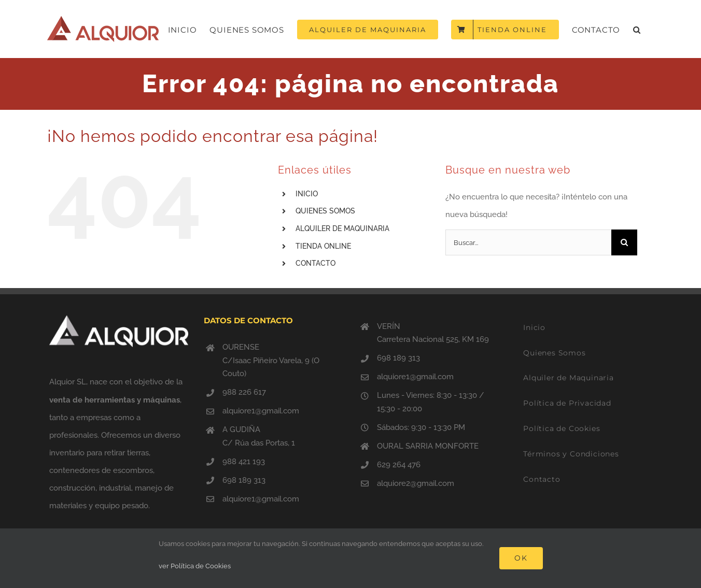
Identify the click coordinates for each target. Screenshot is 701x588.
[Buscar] (624, 242)
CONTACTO (316, 263)
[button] (637, 30)
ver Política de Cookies (195, 566)
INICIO (307, 194)
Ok (521, 558)
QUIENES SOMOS (325, 211)
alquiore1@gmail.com (261, 411)
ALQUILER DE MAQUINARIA (342, 228)
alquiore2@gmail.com (416, 483)
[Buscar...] (528, 242)
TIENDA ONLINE (323, 246)
